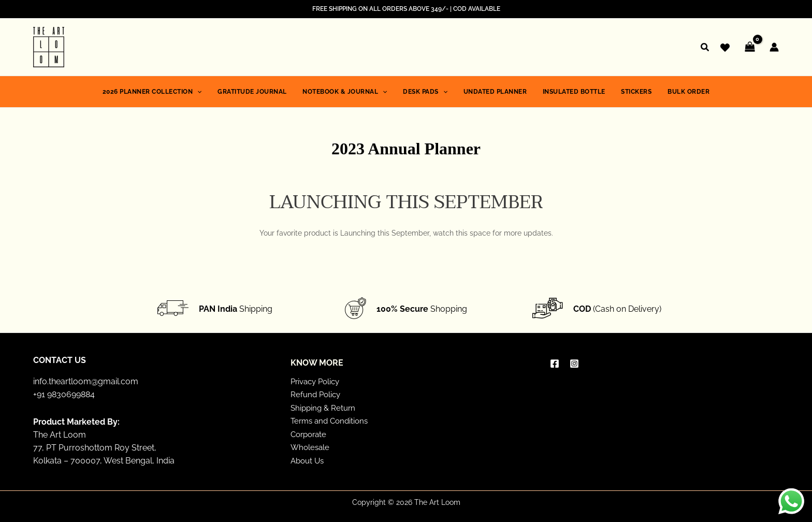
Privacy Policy (317, 381)
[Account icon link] (774, 47)
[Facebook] (555, 363)
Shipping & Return (325, 407)
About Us (309, 460)
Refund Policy (317, 394)
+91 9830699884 (64, 394)
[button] (705, 48)
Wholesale (311, 447)
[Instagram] (574, 363)
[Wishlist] (725, 48)
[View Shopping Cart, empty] (750, 47)
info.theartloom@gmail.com (86, 381)
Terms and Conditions (332, 421)
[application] (209, 92)
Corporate (310, 434)
